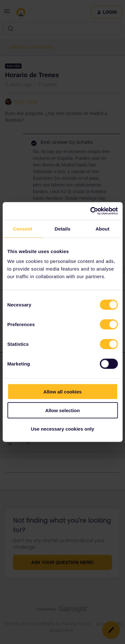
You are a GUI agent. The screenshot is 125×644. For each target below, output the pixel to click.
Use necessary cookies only (62, 429)
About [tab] (103, 228)
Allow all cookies (63, 392)
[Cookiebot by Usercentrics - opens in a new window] (90, 211)
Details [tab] (63, 228)
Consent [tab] (23, 228)
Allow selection (63, 410)
